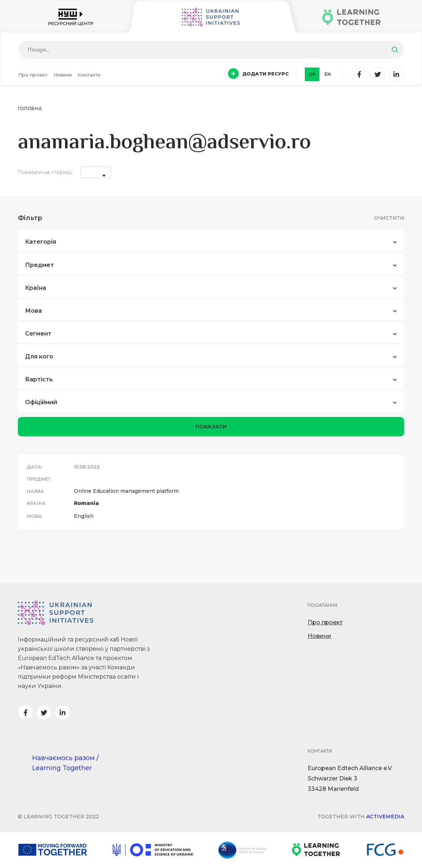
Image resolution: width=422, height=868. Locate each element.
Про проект (33, 75)
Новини (63, 75)
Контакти (89, 75)
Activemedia (385, 817)
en (328, 74)
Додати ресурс (258, 74)
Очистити (389, 218)
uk (312, 74)
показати (211, 426)
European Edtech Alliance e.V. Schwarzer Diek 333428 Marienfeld (350, 778)
